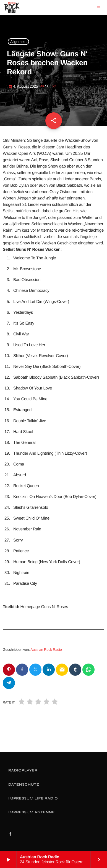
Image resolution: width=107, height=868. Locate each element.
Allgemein (18, 42)
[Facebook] (11, 834)
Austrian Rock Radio (46, 650)
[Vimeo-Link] (11, 7)
